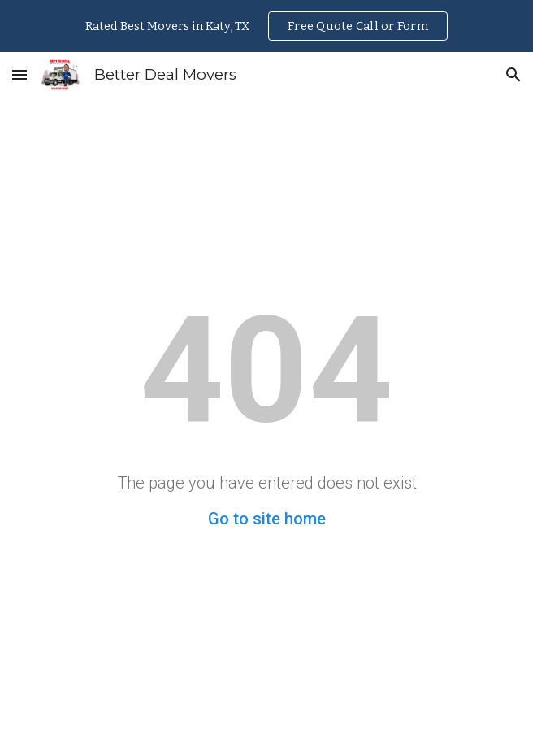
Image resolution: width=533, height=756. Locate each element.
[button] (19, 74)
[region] (266, 26)
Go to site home (267, 519)
